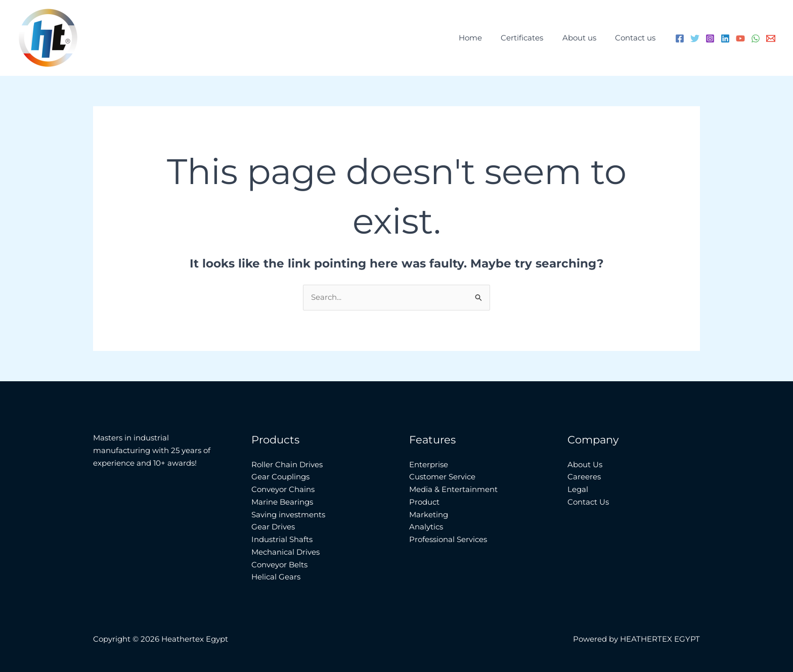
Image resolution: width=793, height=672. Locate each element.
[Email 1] (771, 38)
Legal (578, 489)
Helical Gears (276, 577)
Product (424, 502)
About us (585, 38)
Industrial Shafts (282, 539)
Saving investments (288, 514)
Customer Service (442, 477)
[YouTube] (740, 38)
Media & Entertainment (453, 489)
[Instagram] (710, 38)
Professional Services (448, 539)
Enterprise (429, 464)
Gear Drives (273, 527)
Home (483, 38)
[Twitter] (695, 38)
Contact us (637, 38)
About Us (585, 464)
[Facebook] (680, 38)
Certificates (532, 38)
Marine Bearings (282, 502)
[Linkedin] (725, 38)
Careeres (584, 477)
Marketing (429, 514)
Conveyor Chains (283, 489)
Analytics (426, 527)
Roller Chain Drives (287, 464)
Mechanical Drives (285, 552)
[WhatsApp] (756, 38)
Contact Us (588, 502)
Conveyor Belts (279, 565)
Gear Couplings (280, 477)
